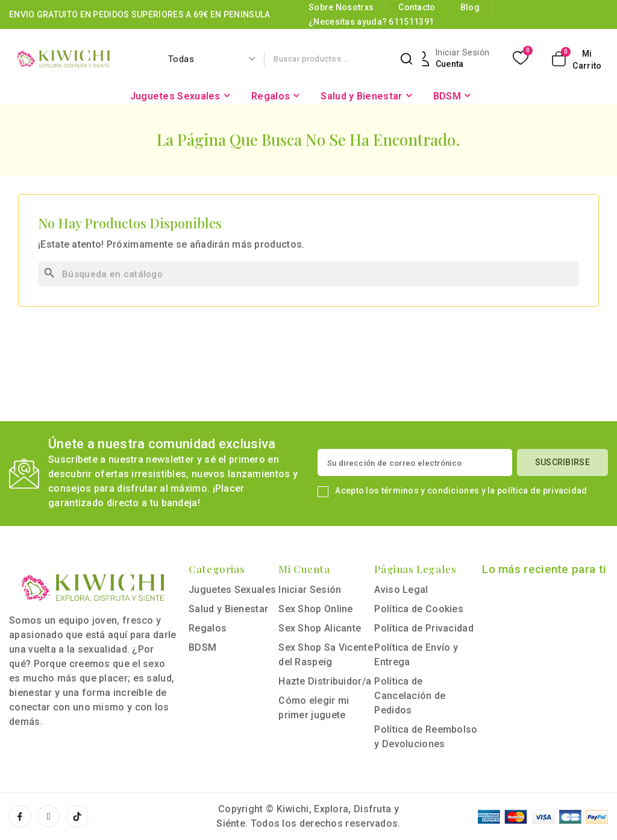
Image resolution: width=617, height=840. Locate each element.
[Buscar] (308, 274)
